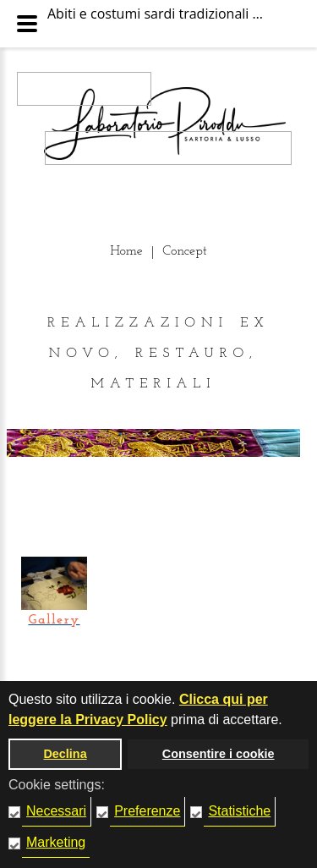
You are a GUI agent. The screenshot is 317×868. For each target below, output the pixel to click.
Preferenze (147, 811)
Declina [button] (65, 754)
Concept (185, 251)
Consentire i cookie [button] (219, 754)
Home (126, 251)
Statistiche (239, 811)
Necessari (56, 811)
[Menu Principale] (27, 24)
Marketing (56, 842)
